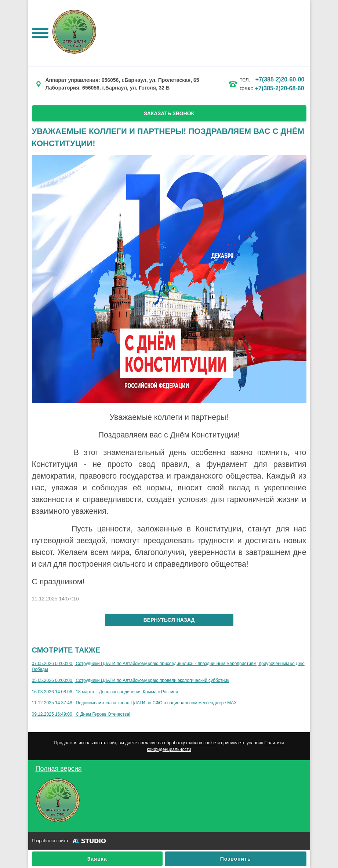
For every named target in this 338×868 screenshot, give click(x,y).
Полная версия (59, 769)
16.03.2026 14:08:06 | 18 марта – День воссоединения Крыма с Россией (105, 692)
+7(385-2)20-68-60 (280, 88)
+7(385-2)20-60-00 (280, 79)
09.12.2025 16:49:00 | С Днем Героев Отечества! (81, 714)
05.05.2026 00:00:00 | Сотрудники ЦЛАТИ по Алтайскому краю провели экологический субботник (131, 680)
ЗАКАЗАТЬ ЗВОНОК (169, 113)
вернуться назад (169, 620)
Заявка (97, 859)
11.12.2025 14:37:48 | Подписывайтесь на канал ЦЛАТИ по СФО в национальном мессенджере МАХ (135, 703)
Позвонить (236, 859)
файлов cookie (201, 743)
